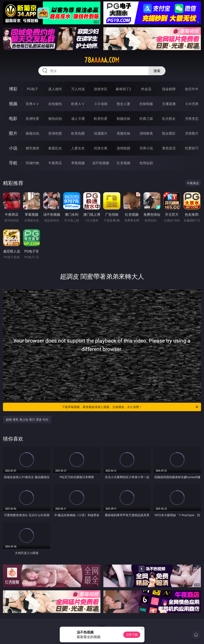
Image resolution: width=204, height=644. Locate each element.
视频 (13, 104)
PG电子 (32, 89)
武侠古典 (101, 148)
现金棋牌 (169, 89)
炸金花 (146, 89)
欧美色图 (78, 133)
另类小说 (146, 148)
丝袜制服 (146, 104)
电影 (13, 118)
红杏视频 (124, 163)
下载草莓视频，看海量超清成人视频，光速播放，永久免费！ (130, 407)
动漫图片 (101, 133)
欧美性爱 (101, 119)
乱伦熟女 (169, 119)
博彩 (13, 89)
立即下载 (132, 635)
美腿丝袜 (124, 133)
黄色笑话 (169, 148)
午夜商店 (55, 163)
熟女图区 (169, 133)
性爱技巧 (192, 148)
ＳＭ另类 (192, 104)
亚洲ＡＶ (32, 104)
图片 (13, 133)
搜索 (157, 71)
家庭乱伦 (55, 148)
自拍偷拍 (55, 104)
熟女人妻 (124, 104)
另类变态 (192, 119)
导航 (13, 163)
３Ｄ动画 (101, 104)
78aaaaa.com (102, 60)
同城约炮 (32, 163)
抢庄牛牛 (192, 89)
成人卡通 (78, 119)
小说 (13, 148)
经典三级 (146, 119)
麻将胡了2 (123, 89)
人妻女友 (78, 148)
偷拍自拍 (55, 119)
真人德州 (55, 89)
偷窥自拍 (32, 133)
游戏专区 (101, 89)
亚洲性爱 (32, 119)
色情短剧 (146, 163)
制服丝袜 (124, 119)
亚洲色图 (55, 133)
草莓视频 (78, 163)
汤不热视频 (101, 163)
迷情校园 (124, 148)
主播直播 (169, 104)
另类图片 (192, 133)
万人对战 (78, 89)
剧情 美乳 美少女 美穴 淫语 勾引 (27, 420)
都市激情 (32, 148)
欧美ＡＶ (78, 104)
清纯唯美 (146, 133)
